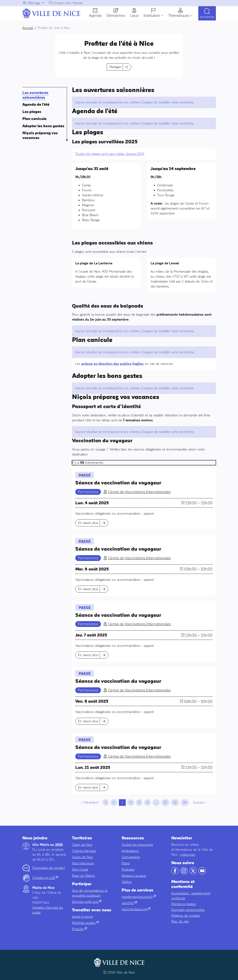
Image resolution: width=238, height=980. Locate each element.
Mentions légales (184, 904)
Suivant (198, 802)
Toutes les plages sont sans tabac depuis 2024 (110, 154)
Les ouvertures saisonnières (35, 95)
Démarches (116, 16)
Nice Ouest (80, 869)
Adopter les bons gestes (43, 126)
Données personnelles (188, 910)
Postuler (79, 929)
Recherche (207, 17)
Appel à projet (82, 917)
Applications (130, 851)
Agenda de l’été (36, 105)
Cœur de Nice (82, 845)
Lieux (134, 16)
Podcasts (128, 869)
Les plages (32, 112)
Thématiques (179, 16)
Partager (115, 67)
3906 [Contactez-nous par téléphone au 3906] (59, 845)
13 (175, 802)
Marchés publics (85, 923)
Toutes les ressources (137, 845)
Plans (126, 863)
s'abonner (188, 855)
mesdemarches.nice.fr (139, 897)
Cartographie (131, 857)
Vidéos (127, 882)
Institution (152, 16)
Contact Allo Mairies (68, 3)
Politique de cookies (186, 916)
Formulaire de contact (49, 868)
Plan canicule (34, 119)
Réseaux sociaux (134, 876)
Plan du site (180, 921)
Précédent (91, 802)
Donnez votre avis (87, 902)
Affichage (34, 3)
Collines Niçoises (84, 851)
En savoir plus (88, 523)
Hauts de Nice (83, 857)
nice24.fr (129, 903)
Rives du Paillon (84, 876)
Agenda (95, 16)
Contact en (45, 878)
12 (165, 802)
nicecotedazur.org (136, 909)
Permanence (88, 492)
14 (185, 802)
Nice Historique (83, 863)
